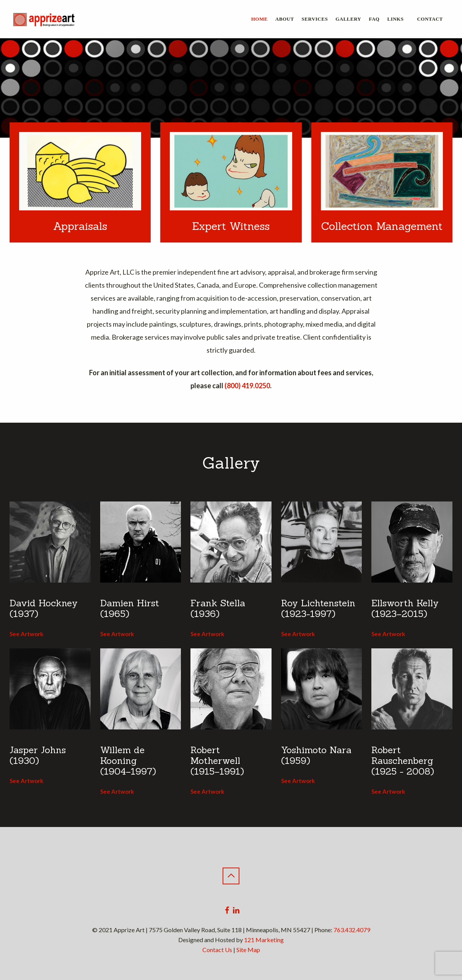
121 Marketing (264, 940)
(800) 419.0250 (247, 386)
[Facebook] (227, 910)
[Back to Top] (231, 876)
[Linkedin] (236, 910)
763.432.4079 (352, 930)
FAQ (374, 19)
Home (259, 19)
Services (315, 19)
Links (395, 19)
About (285, 19)
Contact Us (217, 950)
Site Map (248, 950)
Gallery (348, 19)
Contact (430, 19)
